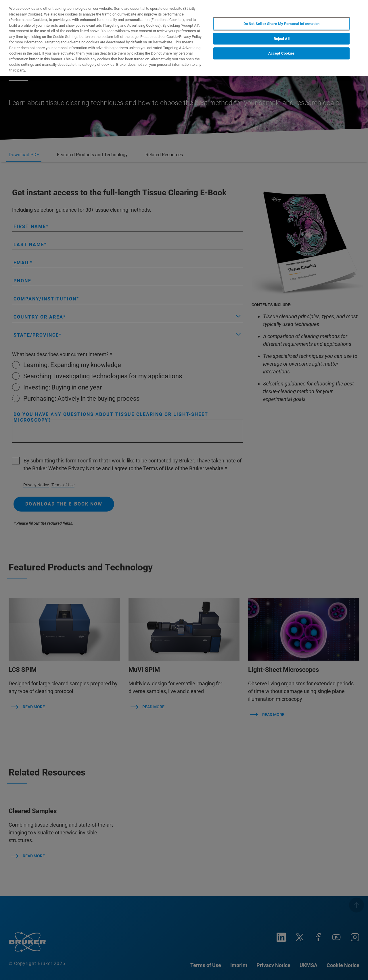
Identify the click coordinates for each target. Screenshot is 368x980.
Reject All (282, 39)
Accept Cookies (282, 53)
